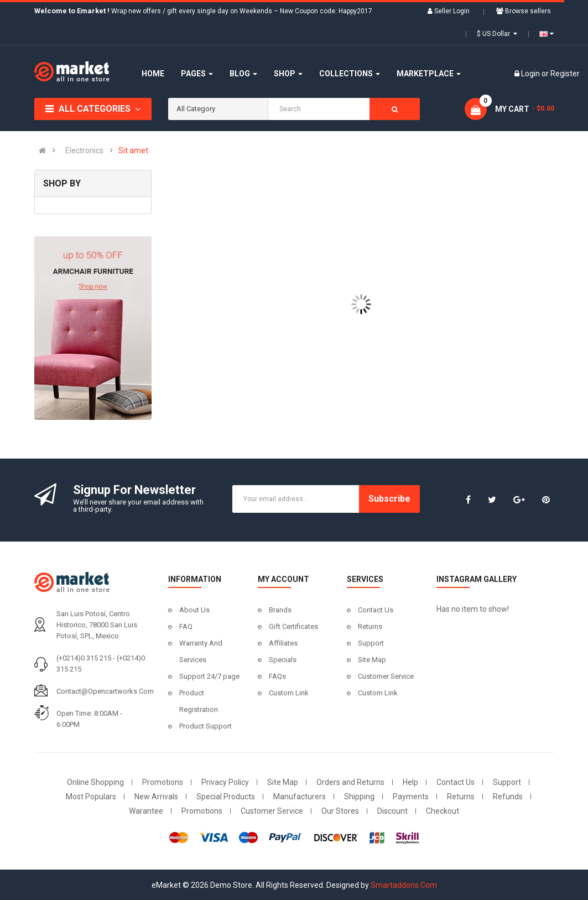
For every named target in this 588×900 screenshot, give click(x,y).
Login (531, 74)
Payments (411, 797)
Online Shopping (95, 782)
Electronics (84, 150)
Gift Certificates (293, 626)
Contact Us (376, 610)
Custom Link (289, 693)
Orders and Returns (350, 782)
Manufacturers (300, 797)
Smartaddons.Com (404, 885)
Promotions (163, 782)
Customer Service (386, 676)
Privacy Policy (225, 782)
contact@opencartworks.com (105, 691)
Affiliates (283, 643)
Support (371, 643)
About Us (194, 610)
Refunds (508, 797)
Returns (370, 626)
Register (565, 74)
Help (410, 782)
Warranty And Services (201, 651)
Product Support (205, 726)
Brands (280, 610)
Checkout (443, 811)
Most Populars (91, 797)
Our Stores (340, 811)
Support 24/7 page (209, 676)
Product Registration (199, 701)
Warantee (146, 811)
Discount (392, 811)
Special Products (226, 797)
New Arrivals (156, 797)
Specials (283, 660)
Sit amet (133, 150)
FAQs (277, 676)
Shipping (359, 797)
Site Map (372, 660)
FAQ (186, 626)
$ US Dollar (497, 34)
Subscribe (389, 499)
